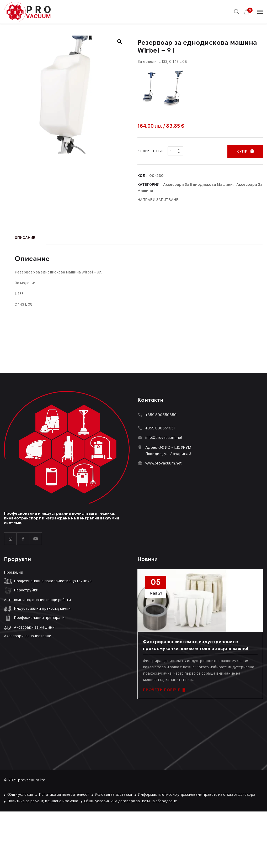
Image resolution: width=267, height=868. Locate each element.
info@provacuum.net (164, 437)
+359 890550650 (161, 414)
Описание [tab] (25, 237)
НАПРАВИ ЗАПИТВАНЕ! (158, 199)
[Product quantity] (175, 151)
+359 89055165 (159, 427)
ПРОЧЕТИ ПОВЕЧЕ (164, 689)
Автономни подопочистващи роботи (37, 599)
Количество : (151, 151)
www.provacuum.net (163, 462)
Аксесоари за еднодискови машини (198, 184)
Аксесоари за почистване (28, 635)
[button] (120, 42)
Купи (242, 151)
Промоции (14, 571)
